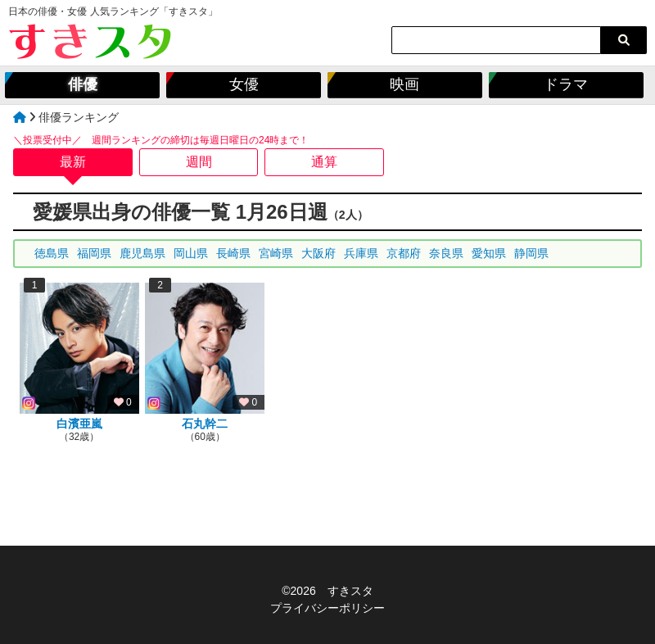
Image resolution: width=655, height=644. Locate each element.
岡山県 (191, 253)
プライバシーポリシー (327, 608)
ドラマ (566, 84)
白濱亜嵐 (79, 424)
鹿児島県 (142, 253)
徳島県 (52, 253)
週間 (199, 162)
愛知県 (489, 253)
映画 (404, 84)
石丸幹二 (205, 424)
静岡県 (531, 253)
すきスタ (350, 591)
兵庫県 (361, 253)
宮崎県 (276, 253)
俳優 (83, 84)
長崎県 (233, 253)
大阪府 (318, 253)
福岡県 (94, 253)
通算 (324, 162)
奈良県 (446, 253)
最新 (73, 162)
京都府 (404, 253)
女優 (244, 84)
